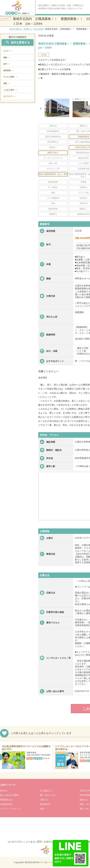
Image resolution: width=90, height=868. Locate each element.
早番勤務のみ (6, 800)
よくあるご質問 (34, 842)
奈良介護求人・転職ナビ (21, 29)
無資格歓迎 (45, 804)
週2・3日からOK (48, 795)
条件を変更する (18, 42)
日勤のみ (44, 800)
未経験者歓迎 (6, 804)
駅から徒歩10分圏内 (9, 795)
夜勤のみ (84, 800)
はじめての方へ (16, 842)
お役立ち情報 (50, 842)
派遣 (42, 809)
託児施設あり (46, 791)
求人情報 (39, 29)
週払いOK (84, 809)
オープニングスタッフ (10, 809)
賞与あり (4, 791)
